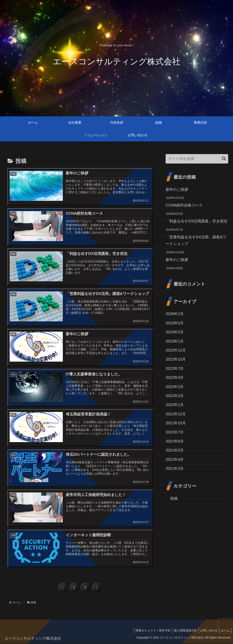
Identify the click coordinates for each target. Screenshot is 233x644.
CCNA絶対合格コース (184, 205)
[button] (224, 159)
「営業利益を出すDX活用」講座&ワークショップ (196, 240)
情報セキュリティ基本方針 (148, 631)
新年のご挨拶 (177, 190)
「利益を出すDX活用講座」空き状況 (196, 221)
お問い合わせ (207, 631)
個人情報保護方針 (182, 631)
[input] (197, 159)
